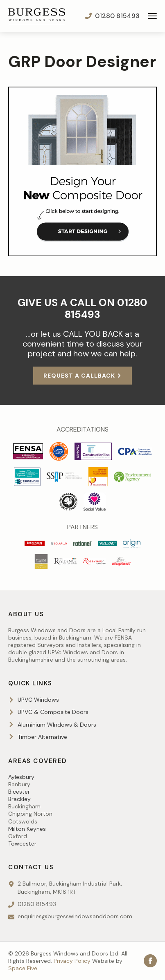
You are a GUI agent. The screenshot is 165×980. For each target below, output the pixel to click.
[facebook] (150, 961)
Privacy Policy (72, 961)
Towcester (22, 844)
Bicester (19, 792)
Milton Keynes (27, 829)
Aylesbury (21, 777)
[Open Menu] (152, 16)
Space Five (23, 968)
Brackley (19, 799)
